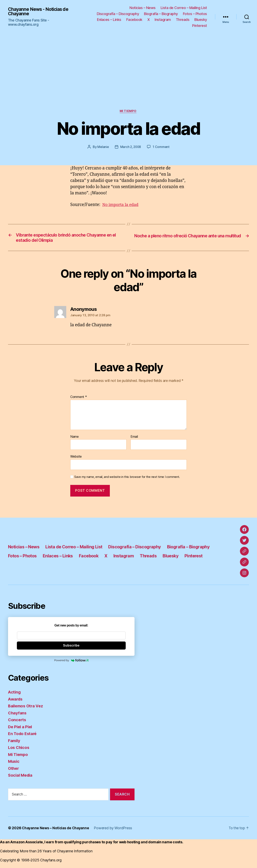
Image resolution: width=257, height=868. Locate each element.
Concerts (17, 722)
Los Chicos (19, 749)
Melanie (103, 147)
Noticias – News (143, 8)
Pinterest (200, 26)
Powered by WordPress (115, 830)
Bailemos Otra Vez (27, 708)
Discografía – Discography (118, 14)
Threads (183, 20)
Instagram (163, 20)
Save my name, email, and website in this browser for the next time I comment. (127, 478)
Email (134, 438)
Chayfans (18, 714)
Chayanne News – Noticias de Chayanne (57, 830)
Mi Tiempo (128, 111)
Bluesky (201, 20)
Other (14, 770)
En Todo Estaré (23, 735)
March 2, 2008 (131, 147)
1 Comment (162, 147)
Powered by (71, 662)
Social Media (21, 777)
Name (74, 438)
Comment (79, 399)
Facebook (134, 20)
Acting (15, 694)
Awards (16, 701)
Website (76, 458)
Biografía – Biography (161, 14)
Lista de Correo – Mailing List (184, 8)
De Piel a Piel (21, 728)
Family (15, 742)
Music (14, 763)
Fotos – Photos (195, 14)
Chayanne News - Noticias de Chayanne (40, 11)
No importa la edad (122, 205)
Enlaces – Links (109, 20)
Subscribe (71, 647)
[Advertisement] (128, 80)
